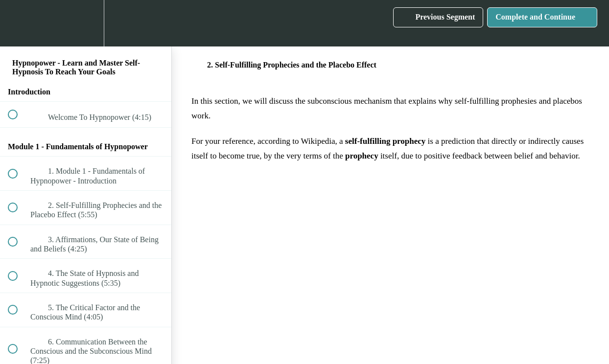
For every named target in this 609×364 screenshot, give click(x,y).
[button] (18, 23)
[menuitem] (86, 23)
